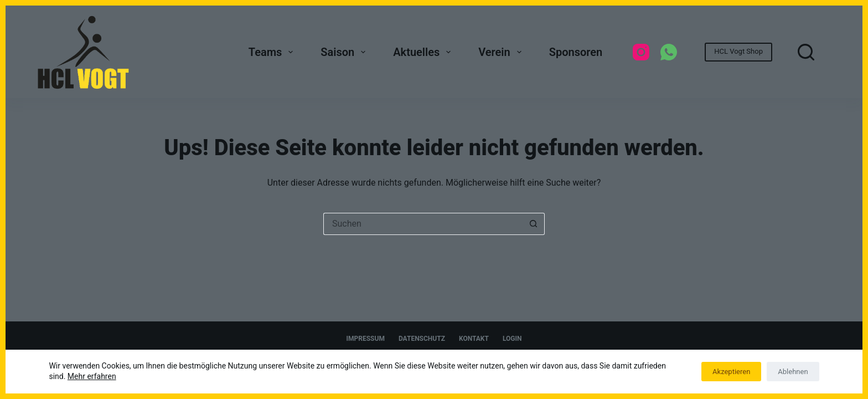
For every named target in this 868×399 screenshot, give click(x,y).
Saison (345, 52)
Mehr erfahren (92, 376)
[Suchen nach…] (423, 224)
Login (512, 339)
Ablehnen (793, 372)
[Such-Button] (534, 224)
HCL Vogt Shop (738, 51)
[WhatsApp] (669, 52)
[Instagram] (641, 52)
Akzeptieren (731, 372)
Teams (273, 52)
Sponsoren (576, 52)
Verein (502, 52)
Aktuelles (424, 52)
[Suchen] (806, 52)
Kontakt (474, 339)
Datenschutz (422, 339)
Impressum (366, 339)
